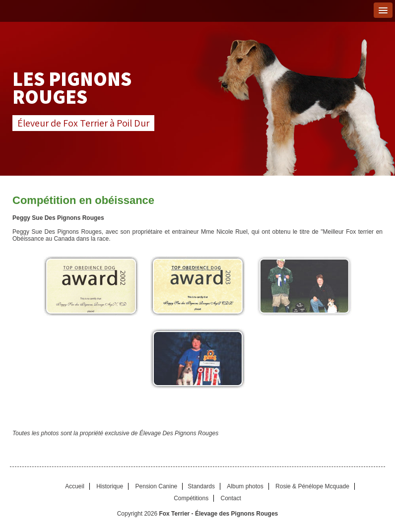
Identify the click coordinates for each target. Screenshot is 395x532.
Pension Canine (157, 486)
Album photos (245, 486)
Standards (201, 486)
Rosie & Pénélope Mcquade (312, 486)
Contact (231, 498)
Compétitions (191, 498)
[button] (383, 10)
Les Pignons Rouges (72, 87)
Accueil (75, 486)
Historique (110, 486)
